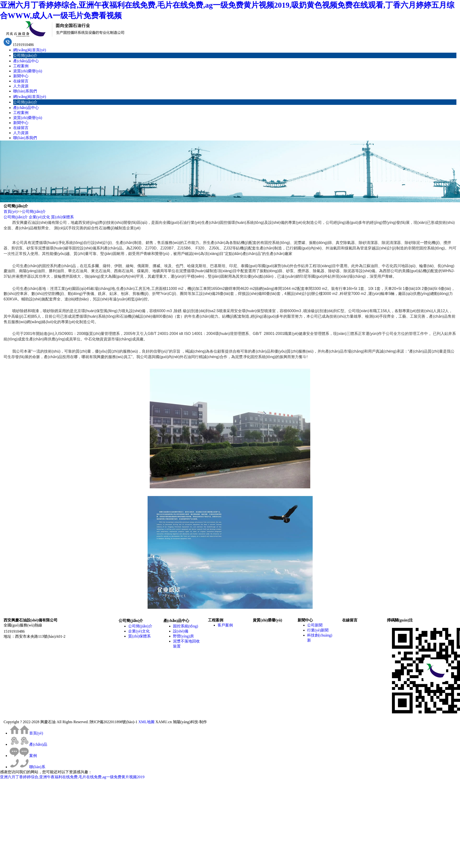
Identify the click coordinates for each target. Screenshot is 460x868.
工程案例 (21, 66)
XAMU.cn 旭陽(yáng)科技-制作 (181, 722)
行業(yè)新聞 (318, 630)
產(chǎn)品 (28, 744)
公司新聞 (315, 625)
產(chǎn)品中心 (26, 61)
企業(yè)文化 (40, 217)
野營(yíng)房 (183, 636)
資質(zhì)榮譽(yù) (28, 71)
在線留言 (21, 81)
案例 (23, 756)
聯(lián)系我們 (25, 91)
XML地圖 (146, 722)
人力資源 (21, 86)
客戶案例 (225, 625)
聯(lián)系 (27, 767)
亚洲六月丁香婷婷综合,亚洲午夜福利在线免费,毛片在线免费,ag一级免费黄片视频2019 (72, 777)
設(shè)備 (181, 631)
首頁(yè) (11, 211)
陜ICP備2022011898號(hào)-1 (113, 722)
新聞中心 (21, 76)
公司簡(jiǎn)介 (25, 55)
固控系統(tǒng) (186, 626)
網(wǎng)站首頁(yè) (30, 50)
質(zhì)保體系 (62, 217)
